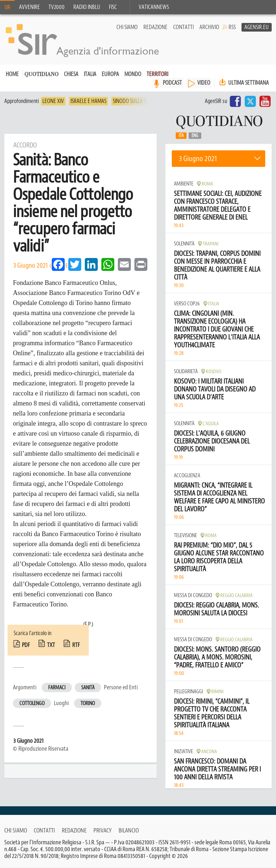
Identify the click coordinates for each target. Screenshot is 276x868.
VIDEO (204, 83)
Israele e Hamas (88, 101)
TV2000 (57, 7)
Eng (195, 136)
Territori (157, 74)
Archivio (209, 27)
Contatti (183, 27)
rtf (76, 645)
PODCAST (172, 83)
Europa (110, 74)
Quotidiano (42, 75)
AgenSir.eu (257, 27)
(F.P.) (88, 624)
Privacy (103, 830)
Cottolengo (32, 703)
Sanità (88, 688)
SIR (7, 8)
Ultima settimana (243, 83)
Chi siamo (127, 27)
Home (12, 74)
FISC (113, 7)
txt (51, 645)
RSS (232, 27)
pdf (26, 645)
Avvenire (29, 7)
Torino (88, 703)
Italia (90, 74)
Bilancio (129, 830)
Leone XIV (53, 101)
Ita (181, 136)
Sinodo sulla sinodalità (141, 101)
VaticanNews (154, 7)
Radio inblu (87, 7)
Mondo (133, 74)
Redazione (155, 27)
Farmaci (57, 688)
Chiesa (71, 74)
